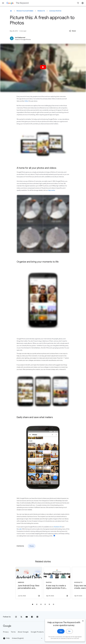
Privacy (6, 632)
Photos (32, 546)
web (20, 529)
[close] (80, 625)
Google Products (37, 632)
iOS (60, 527)
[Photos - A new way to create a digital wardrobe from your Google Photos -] (57, 583)
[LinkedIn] (37, 617)
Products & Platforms (25, 11)
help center (51, 190)
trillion (26, 101)
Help (6, 638)
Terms (13, 632)
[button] (72, 31)
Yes (58, 635)
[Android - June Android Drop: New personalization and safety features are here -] (29, 583)
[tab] (33, 604)
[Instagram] (16, 617)
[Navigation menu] (3, 3)
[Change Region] (27, 638)
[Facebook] (32, 617)
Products (41, 11)
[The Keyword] (11, 11)
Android (56, 527)
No (67, 635)
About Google (23, 632)
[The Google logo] (7, 626)
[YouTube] (27, 617)
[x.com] (21, 617)
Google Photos (55, 11)
